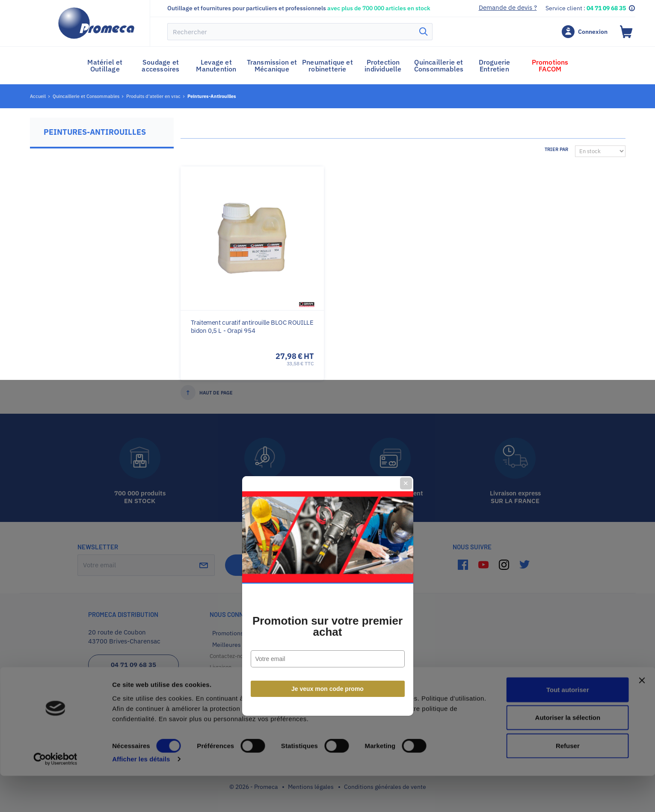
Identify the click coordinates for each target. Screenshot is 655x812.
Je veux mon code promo (327, 499)
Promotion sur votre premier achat (327, 436)
